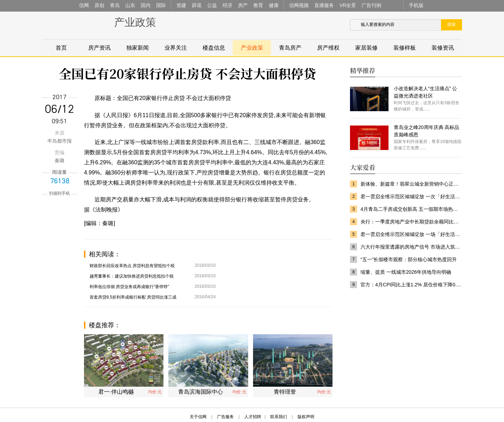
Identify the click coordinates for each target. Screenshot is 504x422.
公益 (212, 5)
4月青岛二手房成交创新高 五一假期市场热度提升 (411, 209)
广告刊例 (371, 5)
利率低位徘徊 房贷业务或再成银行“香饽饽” (129, 287)
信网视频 (299, 5)
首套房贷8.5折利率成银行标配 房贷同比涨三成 (133, 297)
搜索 (451, 24)
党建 (181, 5)
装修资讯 (443, 48)
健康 (274, 5)
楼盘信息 (214, 48)
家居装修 (366, 48)
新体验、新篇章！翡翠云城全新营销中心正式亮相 (411, 184)
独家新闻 (138, 48)
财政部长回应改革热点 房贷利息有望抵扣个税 (132, 266)
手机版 (416, 5)
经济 (227, 5)
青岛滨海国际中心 (201, 392)
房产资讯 (99, 48)
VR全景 (348, 5)
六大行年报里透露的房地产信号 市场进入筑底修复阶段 (411, 247)
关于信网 (198, 417)
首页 (61, 48)
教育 (258, 5)
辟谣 (197, 5)
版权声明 (306, 417)
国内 (146, 5)
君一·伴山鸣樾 (116, 392)
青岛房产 (290, 48)
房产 (243, 5)
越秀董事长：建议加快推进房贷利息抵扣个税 (132, 276)
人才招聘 (253, 417)
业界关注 (176, 48)
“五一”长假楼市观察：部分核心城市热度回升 (409, 259)
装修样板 (405, 48)
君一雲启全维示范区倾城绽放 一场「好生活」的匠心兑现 (411, 234)
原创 (99, 5)
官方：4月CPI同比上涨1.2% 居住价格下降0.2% (411, 285)
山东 (130, 5)
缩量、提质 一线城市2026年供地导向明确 (406, 272)
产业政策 (135, 22)
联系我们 (279, 417)
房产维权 (328, 48)
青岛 (115, 5)
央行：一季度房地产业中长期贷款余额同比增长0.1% (411, 222)
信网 (84, 5)
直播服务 (324, 5)
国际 (161, 5)
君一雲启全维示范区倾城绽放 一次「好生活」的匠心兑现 (411, 196)
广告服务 (225, 417)
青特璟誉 (285, 392)
